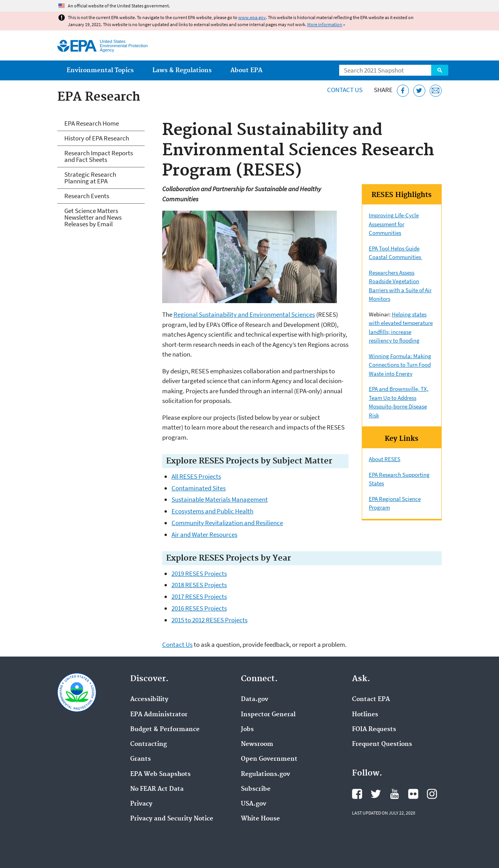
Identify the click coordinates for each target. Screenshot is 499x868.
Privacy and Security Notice (172, 819)
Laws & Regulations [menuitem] (182, 70)
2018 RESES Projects (199, 585)
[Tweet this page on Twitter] (419, 91)
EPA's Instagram (432, 794)
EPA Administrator (159, 715)
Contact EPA (371, 699)
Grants (141, 759)
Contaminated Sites (199, 488)
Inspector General (268, 715)
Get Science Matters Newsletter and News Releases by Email (93, 217)
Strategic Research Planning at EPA (90, 178)
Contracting (149, 744)
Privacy (141, 804)
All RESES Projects (196, 476)
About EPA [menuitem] (246, 70)
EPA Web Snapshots (160, 774)
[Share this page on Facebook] (403, 91)
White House (260, 819)
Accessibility (149, 699)
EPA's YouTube (395, 794)
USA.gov (254, 804)
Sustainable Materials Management (220, 499)
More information (325, 24)
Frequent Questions (382, 744)
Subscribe (256, 789)
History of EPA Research (97, 138)
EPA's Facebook (357, 794)
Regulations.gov (265, 774)
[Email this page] (436, 91)
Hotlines (365, 715)
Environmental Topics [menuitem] (100, 70)
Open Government (269, 759)
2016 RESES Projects (199, 608)
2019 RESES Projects (199, 573)
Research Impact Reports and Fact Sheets (99, 156)
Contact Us (345, 90)
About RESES (385, 459)
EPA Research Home (92, 123)
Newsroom (257, 744)
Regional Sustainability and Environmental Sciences (244, 314)
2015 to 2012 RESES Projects (210, 620)
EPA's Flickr (413, 794)
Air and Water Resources (204, 534)
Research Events (87, 196)
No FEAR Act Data (157, 789)
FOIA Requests (374, 730)
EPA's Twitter (376, 794)
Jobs (247, 730)
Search (440, 70)
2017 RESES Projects (199, 596)
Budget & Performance (165, 730)
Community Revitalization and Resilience (227, 523)
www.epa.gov (252, 17)
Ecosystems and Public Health (212, 511)
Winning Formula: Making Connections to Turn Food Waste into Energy (400, 365)
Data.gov (255, 699)
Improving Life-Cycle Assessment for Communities (394, 224)
